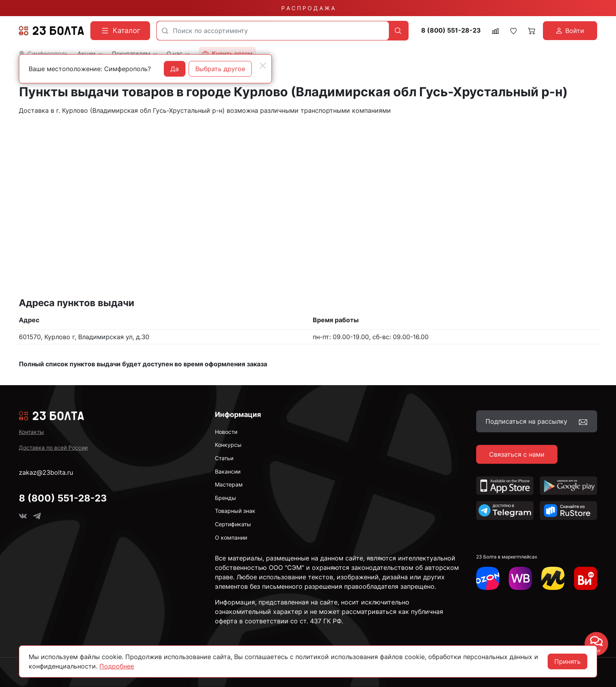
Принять (567, 661)
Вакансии (228, 471)
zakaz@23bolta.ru (46, 472)
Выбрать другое (220, 69)
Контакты (31, 432)
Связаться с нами (517, 454)
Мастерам (229, 484)
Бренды (225, 498)
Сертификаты (233, 524)
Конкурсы (228, 445)
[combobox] (273, 31)
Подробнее (117, 666)
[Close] (263, 66)
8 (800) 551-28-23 (451, 30)
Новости (226, 432)
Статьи (224, 458)
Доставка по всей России (53, 447)
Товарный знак (235, 511)
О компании (231, 537)
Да (175, 69)
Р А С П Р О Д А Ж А (308, 8)
